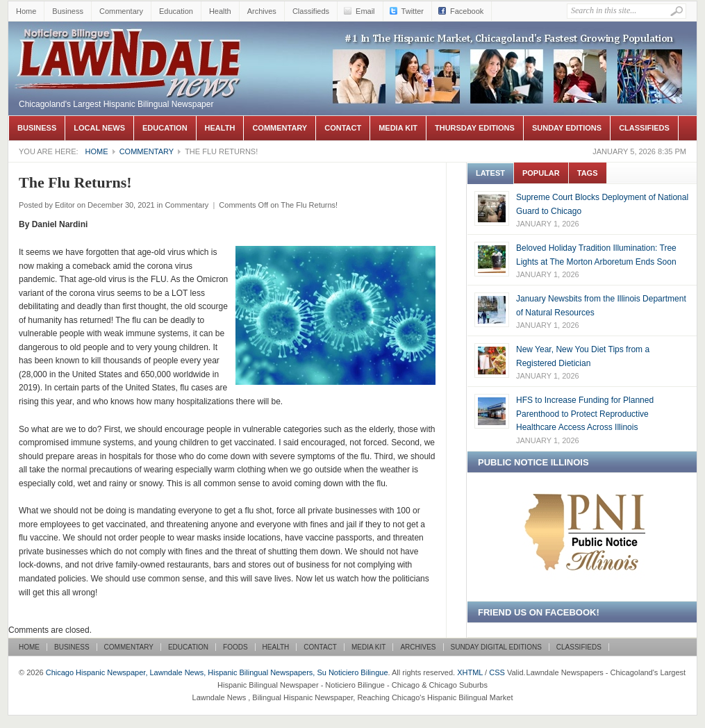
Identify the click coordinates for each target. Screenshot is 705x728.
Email (365, 11)
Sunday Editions (567, 128)
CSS (497, 672)
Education (176, 11)
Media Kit (398, 128)
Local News (99, 128)
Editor (65, 205)
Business (68, 11)
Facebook (467, 11)
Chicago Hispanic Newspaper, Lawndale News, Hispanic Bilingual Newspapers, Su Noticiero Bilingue (130, 42)
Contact (343, 128)
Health (220, 11)
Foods (235, 647)
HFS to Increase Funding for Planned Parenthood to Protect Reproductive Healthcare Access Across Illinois (585, 414)
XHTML (470, 672)
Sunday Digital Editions (496, 647)
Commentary (121, 11)
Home (26, 11)
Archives (262, 11)
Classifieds (311, 11)
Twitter (413, 11)
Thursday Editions (475, 128)
